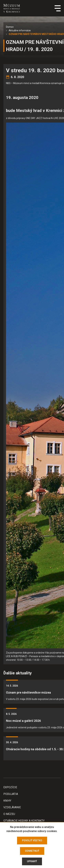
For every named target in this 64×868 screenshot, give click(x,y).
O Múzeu (9, 814)
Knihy (7, 801)
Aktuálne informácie (20, 30)
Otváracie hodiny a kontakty (24, 821)
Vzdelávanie (12, 807)
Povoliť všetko (32, 840)
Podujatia (11, 794)
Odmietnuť (32, 851)
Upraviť (32, 861)
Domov (10, 27)
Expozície (10, 787)
